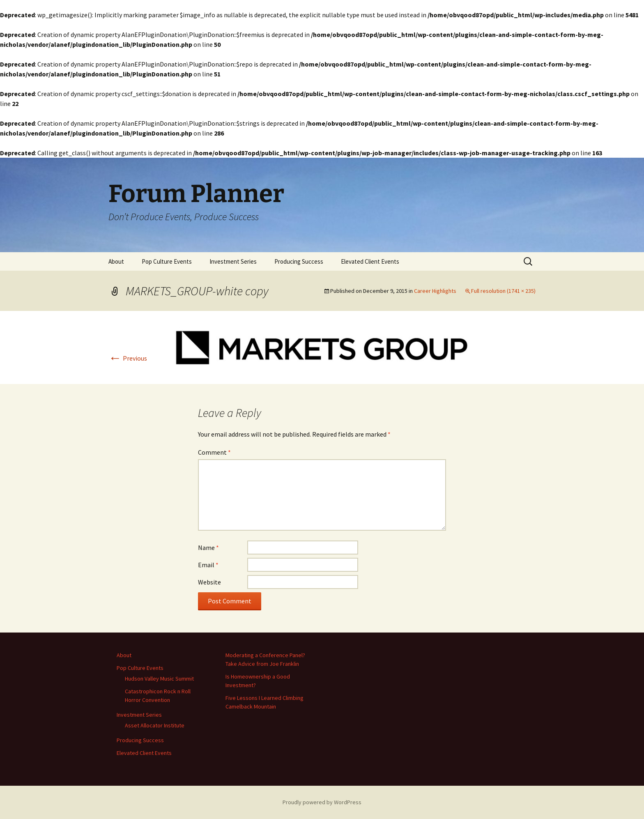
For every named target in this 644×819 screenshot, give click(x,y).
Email (208, 565)
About (116, 261)
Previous (128, 358)
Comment (214, 452)
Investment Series (233, 261)
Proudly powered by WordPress (322, 802)
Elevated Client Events (370, 261)
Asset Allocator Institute (155, 725)
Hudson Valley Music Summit (159, 679)
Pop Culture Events (167, 261)
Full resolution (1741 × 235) (503, 291)
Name (208, 548)
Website (209, 582)
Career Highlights (435, 291)
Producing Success (299, 261)
